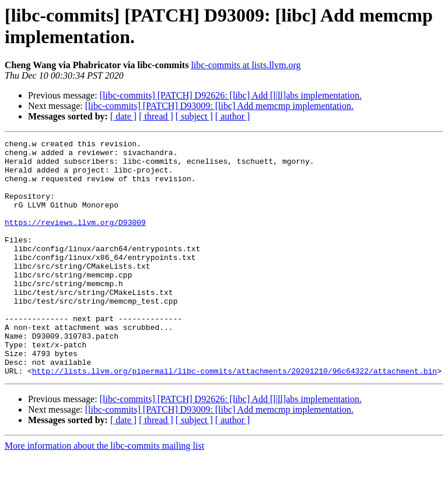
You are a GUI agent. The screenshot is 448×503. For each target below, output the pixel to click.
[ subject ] (194, 116)
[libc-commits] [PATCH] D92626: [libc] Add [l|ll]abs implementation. (231, 95)
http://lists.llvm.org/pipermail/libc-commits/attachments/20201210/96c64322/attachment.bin (235, 418)
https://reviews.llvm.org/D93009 (75, 240)
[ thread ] (156, 116)
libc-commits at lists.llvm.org (246, 65)
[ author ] (233, 116)
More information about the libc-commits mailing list (104, 493)
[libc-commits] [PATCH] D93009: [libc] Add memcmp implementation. (219, 106)
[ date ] (123, 116)
